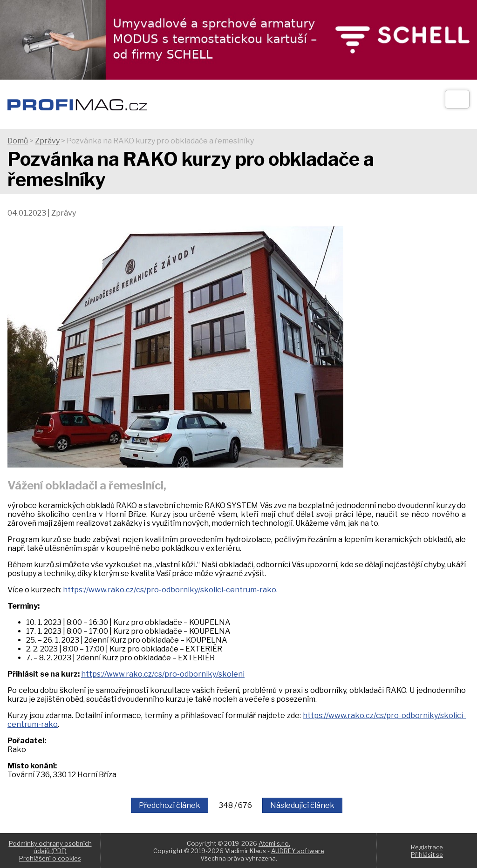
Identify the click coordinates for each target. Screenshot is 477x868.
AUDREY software (298, 851)
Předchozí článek (170, 805)
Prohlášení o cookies (50, 858)
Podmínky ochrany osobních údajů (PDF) (50, 847)
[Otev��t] (457, 99)
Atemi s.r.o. (274, 843)
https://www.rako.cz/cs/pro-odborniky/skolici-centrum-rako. (170, 590)
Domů (18, 141)
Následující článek (302, 805)
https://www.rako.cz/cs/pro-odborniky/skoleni (163, 674)
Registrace (427, 847)
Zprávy (47, 141)
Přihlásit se (427, 854)
